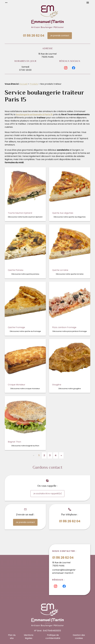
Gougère (57, 385)
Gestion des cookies (79, 637)
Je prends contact (60, 36)
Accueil (24, 84)
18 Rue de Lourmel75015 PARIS (47, 55)
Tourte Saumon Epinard (20, 213)
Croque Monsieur (17, 385)
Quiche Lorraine (60, 270)
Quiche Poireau (16, 270)
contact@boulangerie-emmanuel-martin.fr (64, 571)
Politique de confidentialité (53, 637)
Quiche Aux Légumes (63, 213)
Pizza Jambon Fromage (64, 327)
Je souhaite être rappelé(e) (47, 494)
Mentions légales (29, 637)
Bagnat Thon (14, 442)
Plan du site (12, 637)
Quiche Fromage (16, 327)
